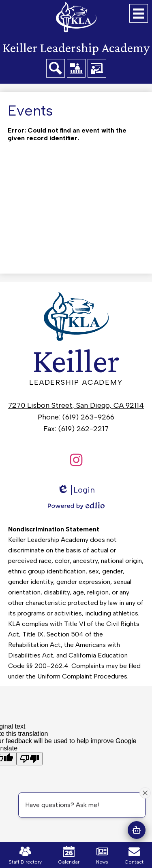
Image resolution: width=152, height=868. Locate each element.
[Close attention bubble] (145, 792)
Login (76, 490)
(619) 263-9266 (88, 417)
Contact (134, 855)
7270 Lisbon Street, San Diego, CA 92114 (76, 405)
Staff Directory (25, 855)
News (102, 855)
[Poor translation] (30, 759)
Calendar (69, 855)
